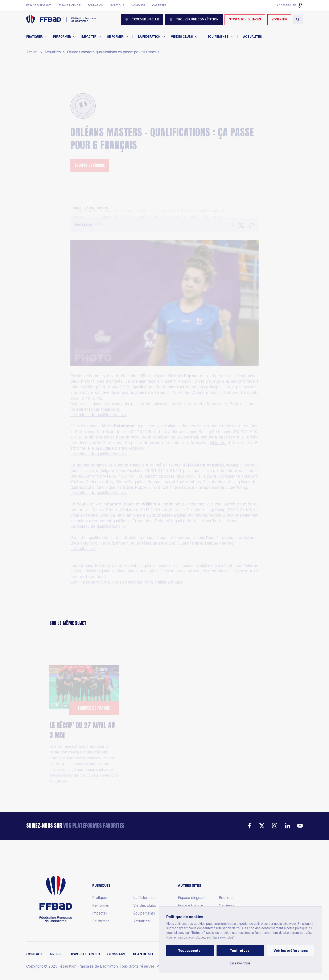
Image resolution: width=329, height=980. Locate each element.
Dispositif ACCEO (85, 954)
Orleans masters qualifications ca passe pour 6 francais (113, 52)
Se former (115, 37)
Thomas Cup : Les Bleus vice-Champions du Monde (162, 719)
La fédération (144, 898)
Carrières (159, 5)
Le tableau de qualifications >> (98, 386)
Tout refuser (240, 951)
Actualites (53, 52)
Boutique (117, 5)
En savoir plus (240, 963)
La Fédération (149, 37)
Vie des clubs (182, 37)
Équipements (218, 37)
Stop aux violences (245, 19)
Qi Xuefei (218, 414)
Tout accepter (190, 951)
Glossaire (116, 954)
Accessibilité (286, 5)
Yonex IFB (138, 5)
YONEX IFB (279, 19)
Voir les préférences (291, 951)
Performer (62, 37)
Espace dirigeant (39, 5)
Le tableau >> (83, 520)
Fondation (95, 5)
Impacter (89, 37)
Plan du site (144, 954)
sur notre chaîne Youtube (160, 554)
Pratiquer (34, 37)
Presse (56, 954)
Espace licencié (69, 5)
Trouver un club (142, 19)
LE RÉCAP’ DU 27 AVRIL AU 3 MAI (82, 706)
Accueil (32, 52)
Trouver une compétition (194, 19)
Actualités (253, 37)
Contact (35, 954)
